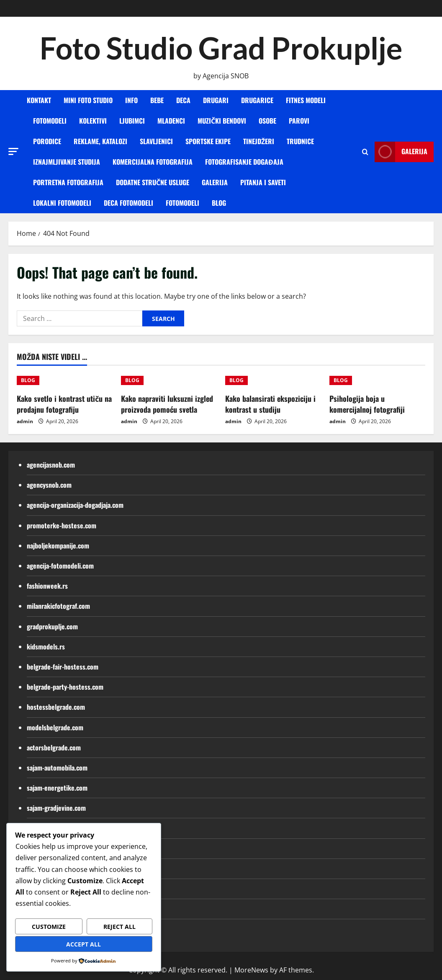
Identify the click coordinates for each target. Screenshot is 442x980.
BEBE (157, 100)
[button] (13, 151)
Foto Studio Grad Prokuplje (221, 48)
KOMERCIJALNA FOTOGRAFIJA (153, 162)
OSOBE (267, 121)
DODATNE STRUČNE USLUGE (153, 182)
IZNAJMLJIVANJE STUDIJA (67, 162)
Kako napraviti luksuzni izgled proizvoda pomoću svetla (167, 404)
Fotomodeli (182, 203)
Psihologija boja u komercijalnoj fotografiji (367, 404)
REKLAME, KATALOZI (100, 141)
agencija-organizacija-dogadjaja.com (75, 505)
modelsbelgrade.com (55, 727)
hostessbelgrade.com (56, 707)
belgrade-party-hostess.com (65, 687)
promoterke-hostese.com (62, 525)
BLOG (219, 203)
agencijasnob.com (51, 465)
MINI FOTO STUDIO (88, 100)
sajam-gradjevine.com (56, 808)
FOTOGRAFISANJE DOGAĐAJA (244, 162)
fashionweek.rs (47, 586)
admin (25, 421)
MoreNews (251, 970)
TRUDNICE (300, 141)
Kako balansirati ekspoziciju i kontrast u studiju (270, 404)
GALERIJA (215, 182)
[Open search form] (365, 152)
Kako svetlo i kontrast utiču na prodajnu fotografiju (64, 404)
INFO (131, 100)
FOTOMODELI (50, 121)
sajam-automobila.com (57, 768)
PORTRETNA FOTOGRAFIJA (68, 182)
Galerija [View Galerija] (401, 152)
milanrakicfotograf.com (58, 606)
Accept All (84, 944)
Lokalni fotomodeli (62, 203)
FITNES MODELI (306, 100)
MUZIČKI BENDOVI (222, 121)
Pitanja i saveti (263, 182)
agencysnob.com (49, 485)
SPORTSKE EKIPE (208, 141)
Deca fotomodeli (128, 203)
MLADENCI (171, 121)
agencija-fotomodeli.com (60, 566)
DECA (183, 100)
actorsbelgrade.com (54, 747)
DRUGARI (216, 100)
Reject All (119, 927)
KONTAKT (39, 100)
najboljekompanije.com (58, 546)
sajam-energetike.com (57, 788)
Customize (49, 927)
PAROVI (299, 121)
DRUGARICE (257, 100)
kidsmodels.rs (46, 646)
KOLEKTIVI (93, 121)
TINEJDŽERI (259, 141)
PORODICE (47, 141)
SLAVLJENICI (156, 141)
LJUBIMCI (132, 121)
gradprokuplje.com (52, 626)
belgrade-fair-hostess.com (63, 667)
